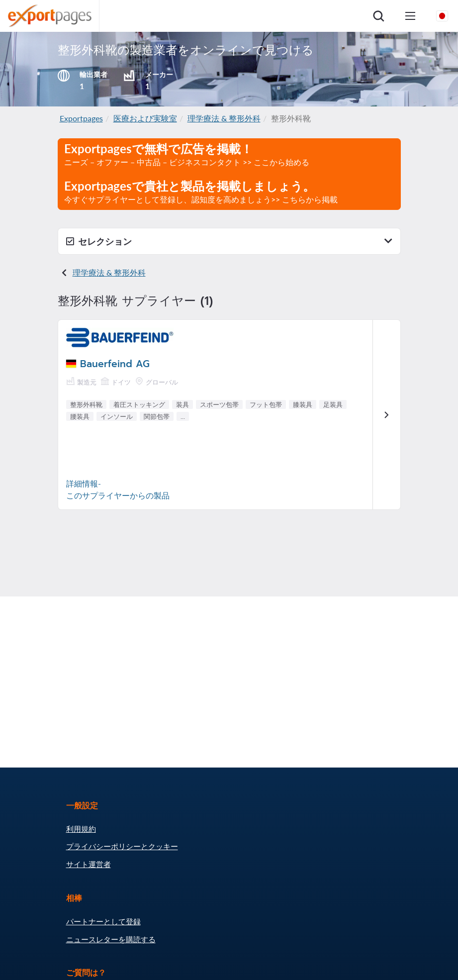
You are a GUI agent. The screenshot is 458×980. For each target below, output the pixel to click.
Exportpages (81, 118)
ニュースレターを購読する (111, 939)
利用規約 (81, 829)
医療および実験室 (145, 118)
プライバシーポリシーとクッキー (122, 846)
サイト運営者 (89, 864)
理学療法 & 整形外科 (224, 118)
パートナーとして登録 (103, 921)
